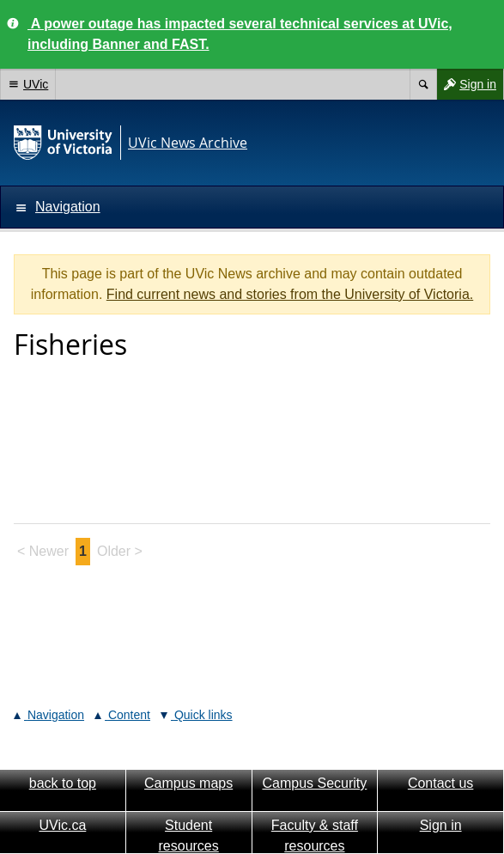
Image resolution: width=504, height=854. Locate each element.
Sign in (466, 84)
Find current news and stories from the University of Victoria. (290, 294)
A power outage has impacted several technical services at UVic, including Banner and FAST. (240, 34)
